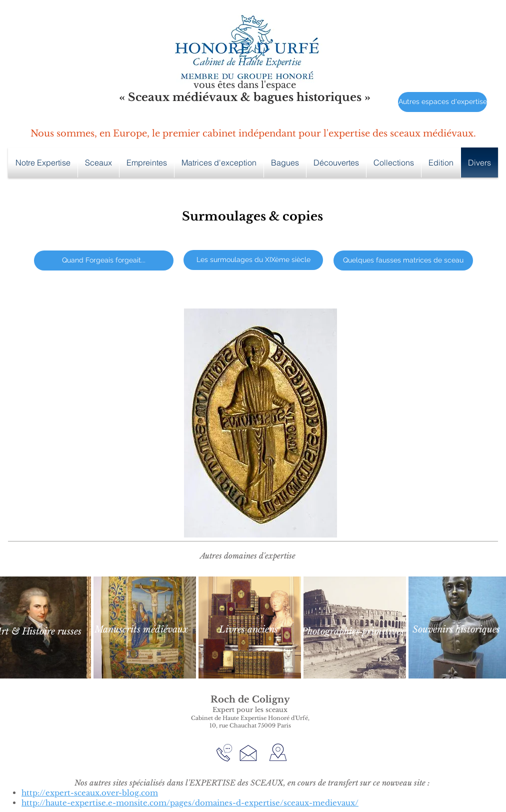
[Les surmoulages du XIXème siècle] (253, 260)
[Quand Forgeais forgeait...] (104, 260)
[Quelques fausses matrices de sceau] (403, 260)
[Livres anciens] (248, 630)
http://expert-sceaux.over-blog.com (90, 793)
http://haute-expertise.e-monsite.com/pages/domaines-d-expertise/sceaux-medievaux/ (190, 803)
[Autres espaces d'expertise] (442, 102)
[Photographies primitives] (353, 632)
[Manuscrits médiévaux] (141, 630)
